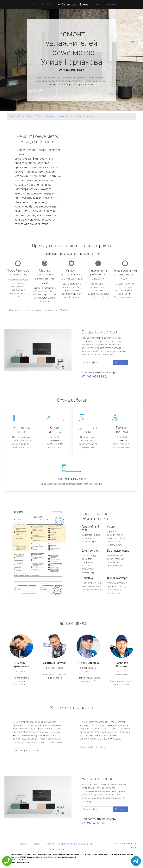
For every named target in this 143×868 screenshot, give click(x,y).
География (47, 4)
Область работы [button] (54, 849)
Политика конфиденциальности (76, 844)
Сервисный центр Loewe (21, 116)
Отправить (121, 362)
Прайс (97, 4)
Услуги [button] (31, 4)
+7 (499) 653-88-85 (71, 70)
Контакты (111, 4)
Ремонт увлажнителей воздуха (53, 116)
